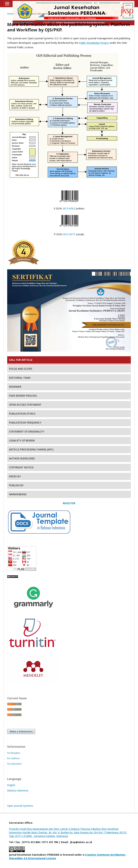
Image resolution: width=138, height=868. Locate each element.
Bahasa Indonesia (18, 790)
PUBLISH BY (16, 485)
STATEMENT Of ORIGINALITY (27, 431)
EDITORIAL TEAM (20, 378)
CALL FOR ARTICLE (21, 360)
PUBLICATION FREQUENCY (25, 423)
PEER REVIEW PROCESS (23, 396)
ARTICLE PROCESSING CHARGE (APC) (31, 449)
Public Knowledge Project (94, 43)
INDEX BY (15, 476)
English (11, 785)
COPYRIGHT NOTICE (21, 467)
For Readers (14, 753)
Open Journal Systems (20, 806)
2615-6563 (69, 208)
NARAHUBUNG (18, 494)
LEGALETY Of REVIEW (22, 440)
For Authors (13, 758)
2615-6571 (69, 234)
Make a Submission (21, 731)
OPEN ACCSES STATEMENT (25, 405)
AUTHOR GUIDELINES (22, 458)
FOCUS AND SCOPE (21, 369)
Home (10, 14)
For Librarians (14, 764)
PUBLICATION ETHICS (22, 414)
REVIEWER (15, 387)
